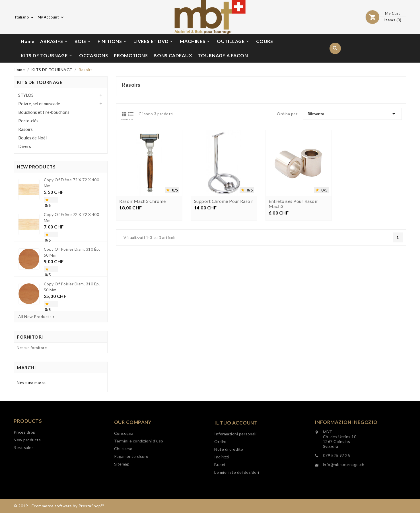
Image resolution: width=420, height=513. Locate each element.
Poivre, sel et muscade (39, 104)
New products (27, 455)
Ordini (220, 466)
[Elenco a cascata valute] (51, 17)
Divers (25, 146)
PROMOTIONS (131, 55)
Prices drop (25, 448)
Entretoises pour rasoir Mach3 (293, 204)
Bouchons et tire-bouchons (44, 112)
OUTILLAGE (233, 41)
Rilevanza (352, 114)
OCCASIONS (94, 55)
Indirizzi (222, 482)
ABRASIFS (54, 41)
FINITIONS (112, 41)
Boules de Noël (32, 138)
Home (28, 41)
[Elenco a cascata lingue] (25, 17)
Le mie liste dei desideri (237, 497)
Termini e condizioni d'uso (139, 463)
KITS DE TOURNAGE (47, 55)
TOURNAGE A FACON (223, 55)
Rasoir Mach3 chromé (143, 202)
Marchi (26, 367)
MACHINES (195, 41)
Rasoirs (25, 129)
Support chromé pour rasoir (224, 202)
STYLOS (26, 95)
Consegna (124, 455)
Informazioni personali (235, 459)
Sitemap (122, 486)
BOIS (83, 41)
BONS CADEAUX (173, 55)
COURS (265, 41)
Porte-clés (28, 121)
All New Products (37, 317)
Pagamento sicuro (131, 478)
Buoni (220, 490)
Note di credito (229, 474)
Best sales (24, 463)
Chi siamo (123, 470)
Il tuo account (236, 448)
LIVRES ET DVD (154, 41)
